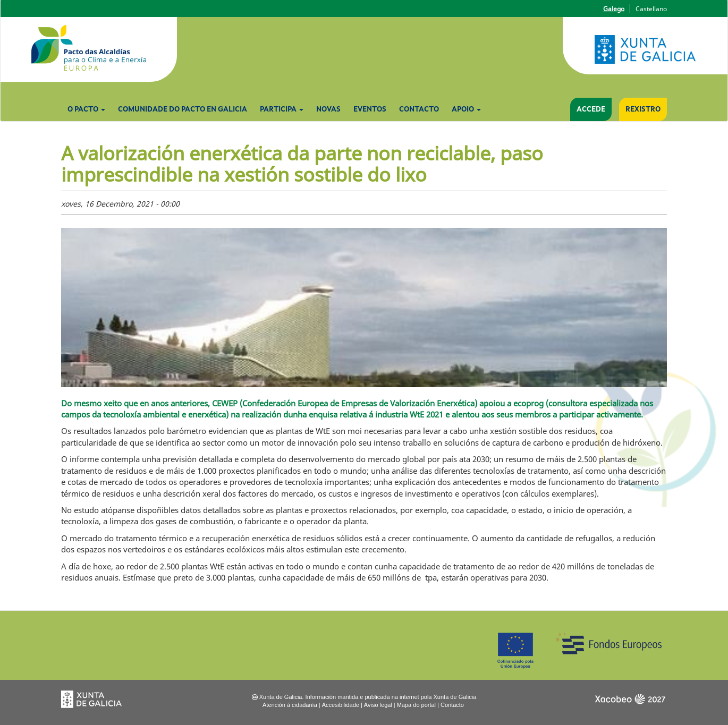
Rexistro (643, 109)
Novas (328, 109)
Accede (591, 109)
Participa (282, 109)
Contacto (419, 109)
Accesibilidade (341, 705)
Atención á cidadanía (290, 705)
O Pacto (86, 109)
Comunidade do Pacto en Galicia (183, 109)
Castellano (651, 9)
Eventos (370, 109)
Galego (614, 9)
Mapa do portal (416, 705)
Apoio (466, 109)
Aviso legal (378, 705)
